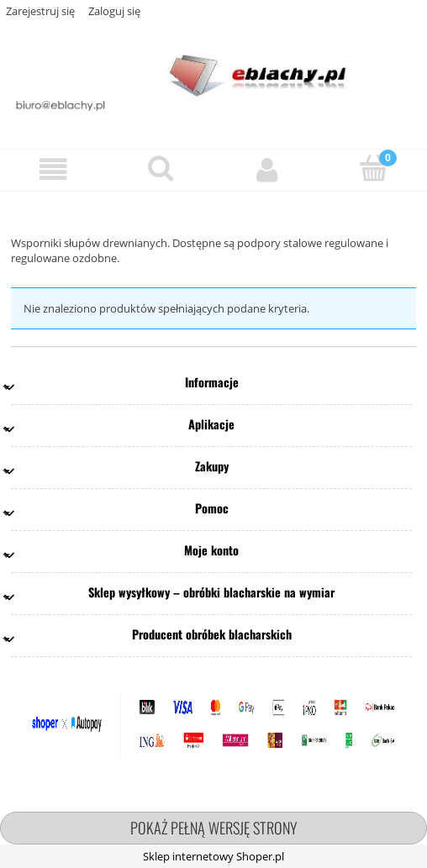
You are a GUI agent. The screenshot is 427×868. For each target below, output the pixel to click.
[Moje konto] (267, 169)
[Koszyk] (374, 168)
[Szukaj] (160, 168)
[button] (53, 169)
